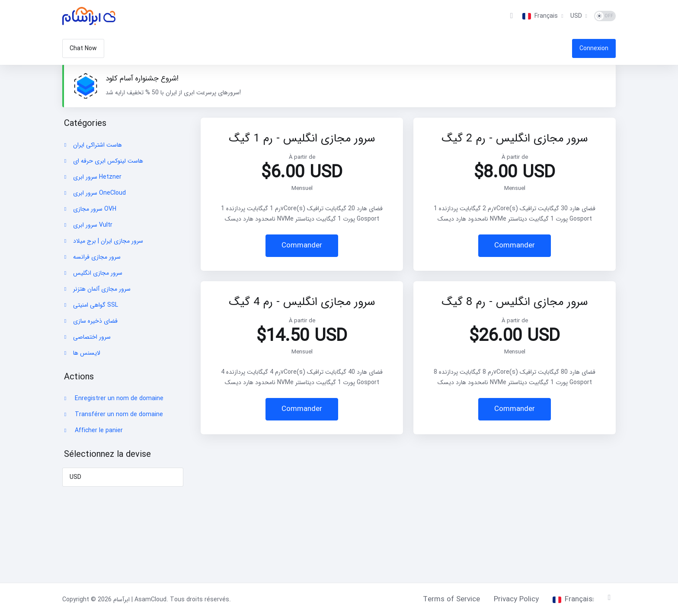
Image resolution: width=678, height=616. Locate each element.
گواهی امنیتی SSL (90, 305)
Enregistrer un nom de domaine (113, 398)
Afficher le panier (93, 430)
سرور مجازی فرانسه (92, 257)
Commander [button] (302, 245)
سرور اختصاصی (87, 337)
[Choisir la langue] (543, 16)
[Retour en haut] (612, 597)
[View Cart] (512, 16)
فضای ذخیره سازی (90, 321)
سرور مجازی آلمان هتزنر (97, 289)
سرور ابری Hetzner (92, 177)
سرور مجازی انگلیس (93, 273)
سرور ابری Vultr (88, 225)
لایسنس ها (82, 353)
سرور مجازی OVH (90, 209)
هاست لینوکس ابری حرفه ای (103, 161)
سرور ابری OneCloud (94, 193)
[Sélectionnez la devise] (579, 16)
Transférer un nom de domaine (113, 414)
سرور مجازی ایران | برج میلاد (103, 241)
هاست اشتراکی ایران (92, 145)
